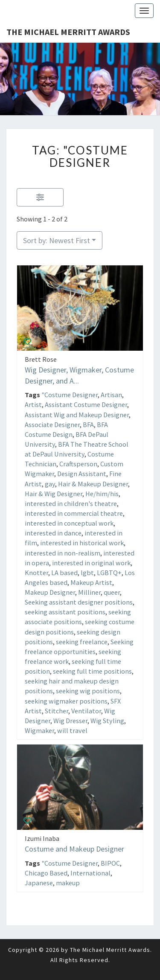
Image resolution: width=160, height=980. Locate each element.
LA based (64, 572)
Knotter (36, 572)
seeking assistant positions (65, 612)
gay (50, 483)
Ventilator (86, 710)
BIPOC (110, 863)
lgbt (87, 572)
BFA (88, 424)
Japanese (39, 883)
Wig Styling (107, 720)
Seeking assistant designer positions (79, 602)
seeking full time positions (92, 671)
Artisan (111, 395)
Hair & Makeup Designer (93, 483)
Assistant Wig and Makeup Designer (77, 414)
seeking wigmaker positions (66, 701)
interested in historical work (82, 543)
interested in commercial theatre (74, 513)
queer (112, 592)
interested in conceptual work (69, 523)
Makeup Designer (50, 592)
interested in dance (53, 533)
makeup (68, 883)
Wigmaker (39, 730)
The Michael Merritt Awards (68, 32)
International (90, 872)
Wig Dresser (70, 720)
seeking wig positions (88, 691)
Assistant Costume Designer (86, 404)
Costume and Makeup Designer (74, 849)
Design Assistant (82, 474)
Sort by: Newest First (57, 240)
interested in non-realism (63, 553)
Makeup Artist (91, 582)
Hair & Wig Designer (54, 493)
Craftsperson (78, 464)
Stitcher (57, 710)
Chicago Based (46, 872)
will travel (72, 730)
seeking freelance (82, 641)
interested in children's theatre (71, 503)
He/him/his (102, 493)
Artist (33, 404)
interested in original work (91, 562)
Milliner (89, 592)
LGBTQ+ (109, 572)
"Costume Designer (70, 395)
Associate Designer (52, 424)
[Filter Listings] (40, 197)
